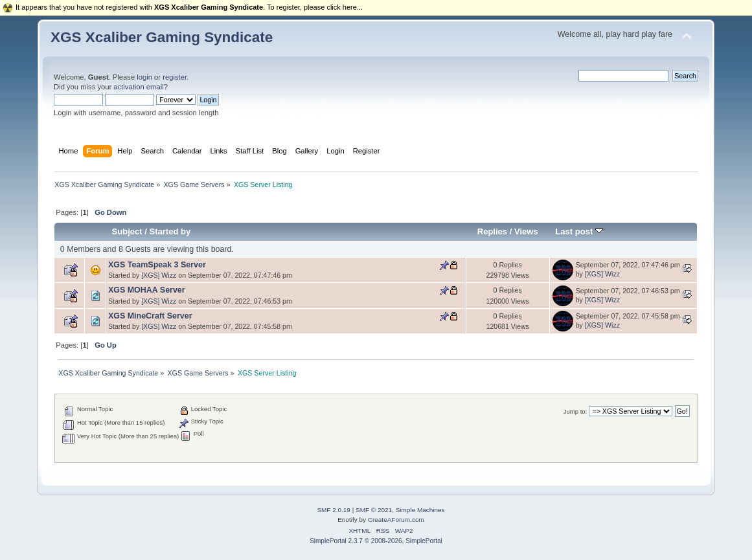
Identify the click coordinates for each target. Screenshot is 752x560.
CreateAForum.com (396, 520)
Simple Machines (420, 510)
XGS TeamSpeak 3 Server (157, 265)
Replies (492, 231)
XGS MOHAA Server (147, 290)
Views (526, 231)
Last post (579, 231)
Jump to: (575, 411)
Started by (170, 231)
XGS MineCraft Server (150, 316)
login (144, 77)
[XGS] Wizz (159, 275)
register (175, 77)
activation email (138, 87)
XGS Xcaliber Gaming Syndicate (162, 37)
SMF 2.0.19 (334, 510)
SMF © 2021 (374, 510)
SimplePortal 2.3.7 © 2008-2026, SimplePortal (376, 541)
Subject (127, 231)
